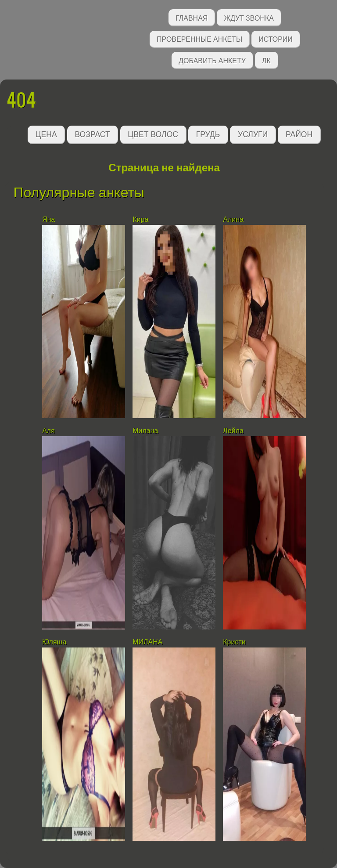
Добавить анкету (212, 60)
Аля (48, 431)
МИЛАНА (147, 642)
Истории (276, 38)
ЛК (266, 60)
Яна (48, 219)
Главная (192, 17)
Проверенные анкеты (199, 38)
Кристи (234, 642)
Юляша (54, 642)
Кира (140, 219)
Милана (145, 431)
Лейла (233, 431)
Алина (233, 219)
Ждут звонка (249, 17)
